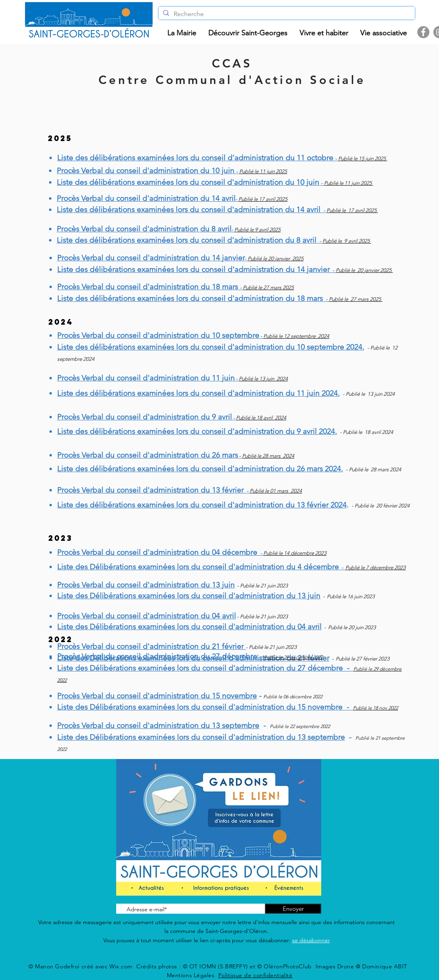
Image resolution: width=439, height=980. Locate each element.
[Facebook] (423, 32)
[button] (182, 33)
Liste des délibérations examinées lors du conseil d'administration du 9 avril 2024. (197, 431)
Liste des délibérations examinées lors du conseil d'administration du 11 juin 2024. (198, 393)
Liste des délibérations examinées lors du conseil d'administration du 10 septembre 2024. (211, 347)
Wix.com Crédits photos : (146, 966)
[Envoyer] (293, 909)
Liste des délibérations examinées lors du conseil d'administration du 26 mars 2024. (200, 469)
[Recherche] (286, 14)
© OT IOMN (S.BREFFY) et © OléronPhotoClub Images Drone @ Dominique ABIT (295, 966)
